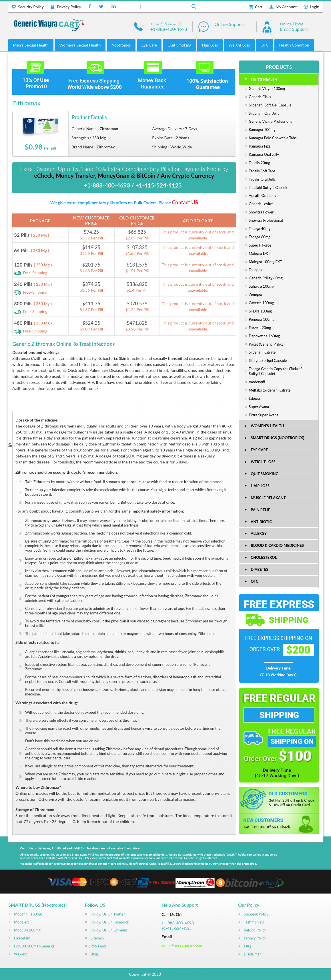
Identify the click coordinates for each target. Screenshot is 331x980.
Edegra (254, 398)
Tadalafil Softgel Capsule (268, 187)
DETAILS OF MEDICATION (40, 405)
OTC (264, 45)
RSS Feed (98, 946)
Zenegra (255, 295)
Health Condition (294, 45)
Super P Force (260, 245)
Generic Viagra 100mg (267, 88)
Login (315, 7)
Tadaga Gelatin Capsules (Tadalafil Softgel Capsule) (276, 371)
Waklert (20, 954)
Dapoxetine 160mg (264, 336)
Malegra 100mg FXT (265, 262)
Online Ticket (292, 24)
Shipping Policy (256, 914)
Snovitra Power (261, 212)
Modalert (21, 922)
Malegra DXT (259, 253)
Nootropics (121, 45)
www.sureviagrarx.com (182, 974)
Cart (259, 7)
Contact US (185, 202)
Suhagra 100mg (261, 286)
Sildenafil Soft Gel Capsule (270, 105)
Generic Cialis (260, 97)
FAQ (248, 946)
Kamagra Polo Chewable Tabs (273, 138)
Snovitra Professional (266, 220)
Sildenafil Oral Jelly (264, 113)
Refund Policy (255, 930)
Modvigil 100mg (27, 930)
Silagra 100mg (260, 311)
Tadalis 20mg (259, 163)
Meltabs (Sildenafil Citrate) (270, 390)
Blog (94, 954)
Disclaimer (252, 954)
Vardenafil (257, 382)
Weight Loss (239, 45)
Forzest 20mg (260, 328)
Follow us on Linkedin (109, 930)
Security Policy (31, 7)
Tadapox (255, 270)
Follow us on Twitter (108, 914)
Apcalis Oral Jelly (262, 195)
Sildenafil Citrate (262, 352)
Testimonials (254, 922)
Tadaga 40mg (259, 229)
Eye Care (149, 45)
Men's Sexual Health (31, 45)
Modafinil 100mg (28, 914)
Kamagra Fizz (260, 146)
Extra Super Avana (264, 415)
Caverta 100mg (261, 303)
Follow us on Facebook (110, 922)
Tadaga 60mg (259, 237)
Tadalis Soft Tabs (262, 171)
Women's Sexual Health (80, 45)
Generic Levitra (261, 204)
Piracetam (22, 938)
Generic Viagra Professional (271, 121)
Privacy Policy (69, 7)
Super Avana (259, 407)
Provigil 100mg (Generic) (34, 946)
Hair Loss (210, 45)
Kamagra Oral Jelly (264, 154)
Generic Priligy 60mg (266, 278)
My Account (286, 7)
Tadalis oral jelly (262, 179)
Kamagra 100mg (262, 130)
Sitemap (97, 938)
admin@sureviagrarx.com (182, 945)
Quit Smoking (179, 45)
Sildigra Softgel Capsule (268, 360)
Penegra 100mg (262, 319)
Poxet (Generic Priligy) (267, 344)
